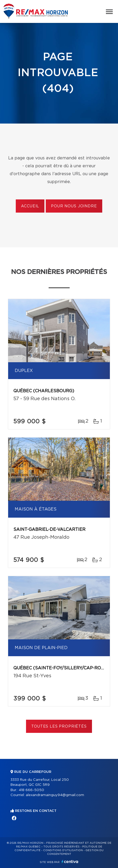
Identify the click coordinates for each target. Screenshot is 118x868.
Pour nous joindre (74, 206)
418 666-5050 (31, 790)
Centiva (70, 862)
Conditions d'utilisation (63, 850)
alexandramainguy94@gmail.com (55, 795)
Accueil (30, 206)
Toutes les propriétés (59, 727)
